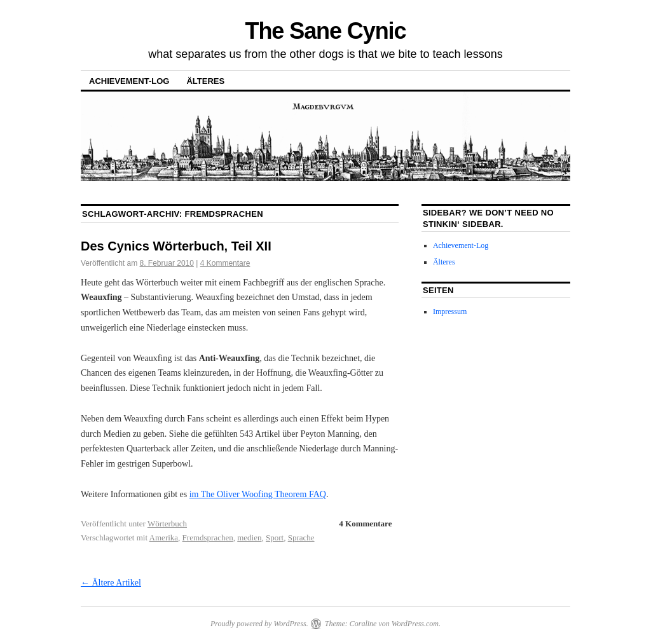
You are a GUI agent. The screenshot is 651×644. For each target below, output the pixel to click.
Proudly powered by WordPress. (259, 624)
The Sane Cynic (326, 31)
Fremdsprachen (208, 538)
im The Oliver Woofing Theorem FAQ (258, 494)
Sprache (301, 538)
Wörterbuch (167, 524)
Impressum (450, 312)
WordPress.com (415, 624)
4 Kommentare (225, 263)
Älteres (205, 81)
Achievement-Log (129, 81)
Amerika (164, 538)
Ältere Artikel (111, 583)
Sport (275, 538)
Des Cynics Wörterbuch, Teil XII (176, 246)
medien (249, 538)
